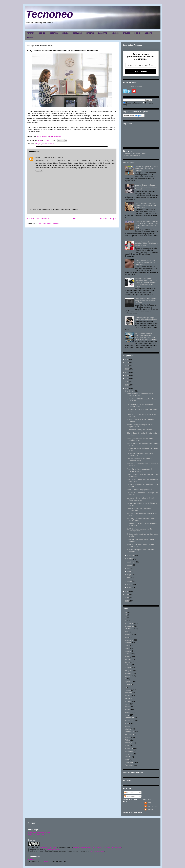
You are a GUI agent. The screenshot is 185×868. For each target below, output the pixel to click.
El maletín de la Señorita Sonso (134, 154)
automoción (129, 640)
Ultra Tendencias (56, 136)
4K (126, 612)
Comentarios (130, 796)
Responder (39, 171)
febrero (130, 584)
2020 (127, 378)
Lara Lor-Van (152, 806)
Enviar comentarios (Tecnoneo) (49, 224)
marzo (129, 581)
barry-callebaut (42, 136)
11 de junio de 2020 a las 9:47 (53, 157)
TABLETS (126, 33)
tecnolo (127, 746)
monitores (128, 701)
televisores (129, 751)
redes (127, 723)
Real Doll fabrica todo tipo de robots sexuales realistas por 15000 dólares (146, 205)
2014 (127, 598)
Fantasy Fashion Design (132, 156)
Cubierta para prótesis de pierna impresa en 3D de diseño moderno (147, 169)
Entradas (128, 793)
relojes (127, 726)
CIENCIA (65, 33)
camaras (128, 643)
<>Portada (32, 860)
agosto (130, 565)
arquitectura (129, 629)
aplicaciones (129, 626)
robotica (128, 729)
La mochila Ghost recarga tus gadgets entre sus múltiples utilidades (146, 301)
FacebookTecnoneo (135, 87)
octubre (130, 559)
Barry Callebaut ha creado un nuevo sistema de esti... (140, 395)
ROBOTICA (54, 33)
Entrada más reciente (38, 219)
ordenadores (129, 718)
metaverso (129, 698)
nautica (127, 709)
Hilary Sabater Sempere (47, 847)
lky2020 (38, 157)
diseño (45, 144)
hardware (128, 676)
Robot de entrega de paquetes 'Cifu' (140, 490)
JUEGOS (30, 38)
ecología (128, 665)
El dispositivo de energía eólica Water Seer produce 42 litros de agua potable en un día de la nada (147, 225)
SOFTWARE (77, 33)
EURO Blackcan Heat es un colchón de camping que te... (141, 530)
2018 (127, 385)
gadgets (128, 673)
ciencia (127, 645)
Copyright (46, 861)
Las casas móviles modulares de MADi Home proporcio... (141, 499)
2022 (127, 372)
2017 (127, 388)
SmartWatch (129, 734)
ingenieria (128, 684)
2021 (127, 375)
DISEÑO (137, 33)
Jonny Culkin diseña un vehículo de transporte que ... (140, 470)
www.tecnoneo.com (53, 849)
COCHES (42, 33)
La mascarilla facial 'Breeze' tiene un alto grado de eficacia (146, 318)
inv (126, 687)
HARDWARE (103, 33)
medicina (128, 695)
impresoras (129, 682)
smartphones (129, 732)
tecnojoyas (129, 743)
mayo (129, 575)
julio (129, 568)
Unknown (150, 809)
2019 (127, 382)
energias (128, 668)
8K (126, 620)
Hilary (149, 803)
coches (127, 648)
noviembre (131, 555)
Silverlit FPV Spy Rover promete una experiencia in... (140, 426)
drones (127, 662)
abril (129, 578)
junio (129, 571)
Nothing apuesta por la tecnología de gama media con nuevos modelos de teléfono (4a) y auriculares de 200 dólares (146, 282)
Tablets (127, 740)
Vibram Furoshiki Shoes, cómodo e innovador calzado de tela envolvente (147, 244)
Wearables (129, 765)
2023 (127, 369)
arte (126, 632)
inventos (51, 144)
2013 (127, 601)
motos (127, 704)
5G (126, 615)
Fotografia (128, 671)
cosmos (128, 654)
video (127, 760)
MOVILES (115, 33)
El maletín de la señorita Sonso (40, 832)
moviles (128, 707)
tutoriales (128, 757)
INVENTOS (90, 33)
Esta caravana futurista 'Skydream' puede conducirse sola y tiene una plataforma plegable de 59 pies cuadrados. (146, 336)
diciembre (131, 391)
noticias (128, 712)
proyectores (129, 721)
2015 (127, 595)
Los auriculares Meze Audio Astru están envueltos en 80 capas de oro (145, 262)
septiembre (131, 562)
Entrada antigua (108, 219)
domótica (128, 659)
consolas (128, 651)
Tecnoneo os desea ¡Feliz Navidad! (140, 430)
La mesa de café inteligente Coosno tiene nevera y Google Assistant (146, 187)
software (128, 737)
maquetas (128, 693)
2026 (127, 359)
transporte (128, 754)
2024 (127, 366)
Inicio (74, 219)
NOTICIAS (148, 33)
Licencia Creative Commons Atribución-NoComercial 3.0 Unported (97, 847)
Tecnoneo (49, 14)
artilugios (38, 144)
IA (126, 679)
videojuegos (129, 762)
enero (129, 587)
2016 (127, 591)
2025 (127, 363)
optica (127, 715)
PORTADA (31, 33)
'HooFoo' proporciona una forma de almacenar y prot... (140, 460)
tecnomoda (129, 748)
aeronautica (129, 623)
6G (126, 618)
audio (127, 637)
